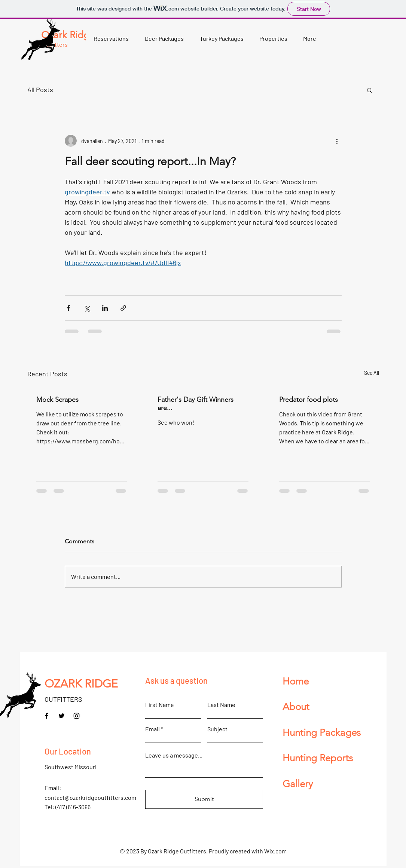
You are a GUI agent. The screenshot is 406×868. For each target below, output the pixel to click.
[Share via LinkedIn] (105, 308)
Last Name (221, 705)
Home (296, 681)
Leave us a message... (174, 755)
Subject (217, 729)
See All (372, 373)
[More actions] (337, 141)
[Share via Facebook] (68, 308)
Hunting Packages (322, 733)
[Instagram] (77, 716)
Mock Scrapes (57, 400)
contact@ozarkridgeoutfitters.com (90, 797)
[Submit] (204, 799)
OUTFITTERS (63, 699)
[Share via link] (123, 308)
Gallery (298, 784)
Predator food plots (309, 400)
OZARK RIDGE (81, 684)
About (296, 707)
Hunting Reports (318, 758)
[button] (164, 39)
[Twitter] (62, 716)
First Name (160, 705)
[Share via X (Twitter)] (87, 308)
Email (152, 729)
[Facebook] (47, 716)
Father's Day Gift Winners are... (196, 404)
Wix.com (275, 851)
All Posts (40, 89)
